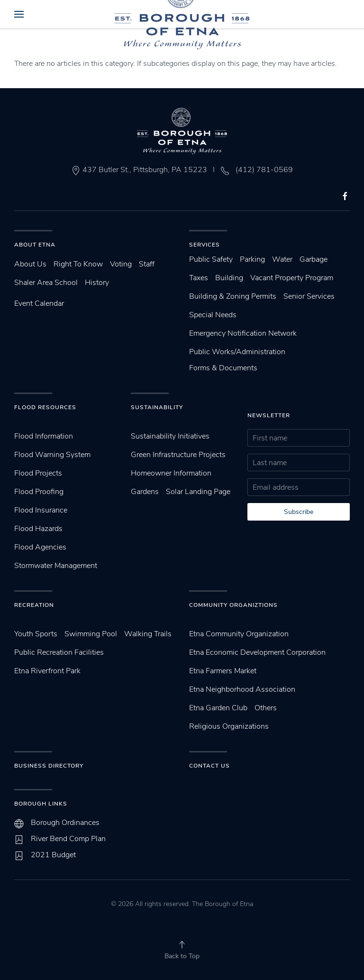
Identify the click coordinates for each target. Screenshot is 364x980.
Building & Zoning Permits (233, 296)
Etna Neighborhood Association (242, 689)
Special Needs (213, 315)
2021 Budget (53, 855)
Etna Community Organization (239, 634)
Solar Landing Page (198, 492)
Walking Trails (148, 634)
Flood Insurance (41, 510)
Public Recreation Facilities (59, 652)
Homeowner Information (171, 473)
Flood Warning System (52, 455)
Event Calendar (39, 303)
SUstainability (157, 407)
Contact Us (209, 766)
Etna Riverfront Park (47, 671)
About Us (30, 264)
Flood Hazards (38, 529)
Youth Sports (36, 634)
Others (266, 708)
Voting (121, 264)
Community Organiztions (233, 605)
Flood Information (44, 436)
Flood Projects (38, 473)
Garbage (314, 259)
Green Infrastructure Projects (178, 455)
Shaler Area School (46, 283)
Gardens (145, 492)
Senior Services (309, 296)
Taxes (199, 278)
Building (229, 278)
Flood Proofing (39, 492)
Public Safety (211, 259)
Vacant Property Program (292, 278)
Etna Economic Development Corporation (257, 652)
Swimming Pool (91, 634)
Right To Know (78, 264)
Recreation (34, 605)
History (97, 283)
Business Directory (49, 766)
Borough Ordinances (65, 823)
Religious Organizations (229, 726)
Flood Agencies (40, 547)
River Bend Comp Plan (68, 839)
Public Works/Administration (237, 352)
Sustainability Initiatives (170, 436)
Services (205, 245)
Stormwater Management (56, 566)
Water (282, 259)
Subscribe (299, 512)
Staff (147, 264)
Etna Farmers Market (223, 671)
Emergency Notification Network (243, 333)
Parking (252, 259)
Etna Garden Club (218, 708)
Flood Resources (45, 407)
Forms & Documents (223, 368)
